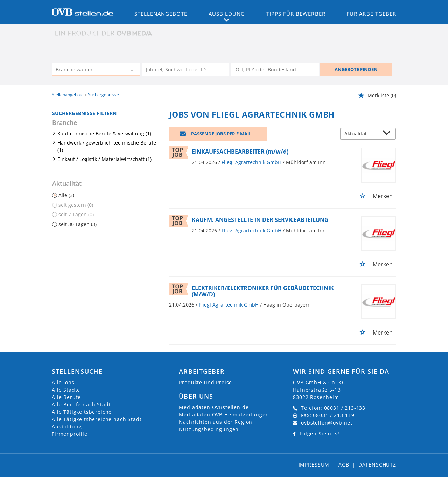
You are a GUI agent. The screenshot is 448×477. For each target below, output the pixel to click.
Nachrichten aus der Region (216, 422)
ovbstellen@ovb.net (327, 423)
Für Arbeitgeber (371, 14)
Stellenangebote (161, 14)
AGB (344, 465)
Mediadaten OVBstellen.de (214, 407)
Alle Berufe (66, 397)
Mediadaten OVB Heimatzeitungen (224, 415)
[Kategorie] (89, 70)
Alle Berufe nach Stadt (81, 404)
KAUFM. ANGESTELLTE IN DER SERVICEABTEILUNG (260, 220)
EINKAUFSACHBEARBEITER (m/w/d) (240, 152)
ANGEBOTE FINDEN (356, 69)
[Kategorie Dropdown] (133, 70)
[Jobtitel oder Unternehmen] (185, 70)
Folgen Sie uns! (320, 433)
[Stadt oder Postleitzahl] (275, 70)
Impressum (314, 465)
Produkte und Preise (205, 382)
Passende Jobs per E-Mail (221, 134)
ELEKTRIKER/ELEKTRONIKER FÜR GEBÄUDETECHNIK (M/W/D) (263, 291)
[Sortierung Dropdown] (388, 134)
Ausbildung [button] (227, 14)
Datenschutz (377, 465)
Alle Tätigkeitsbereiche (82, 412)
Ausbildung (67, 426)
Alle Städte (66, 390)
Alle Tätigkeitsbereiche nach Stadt (97, 419)
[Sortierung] (361, 134)
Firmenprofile (70, 434)
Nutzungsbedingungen (209, 429)
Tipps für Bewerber (296, 14)
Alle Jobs (63, 382)
